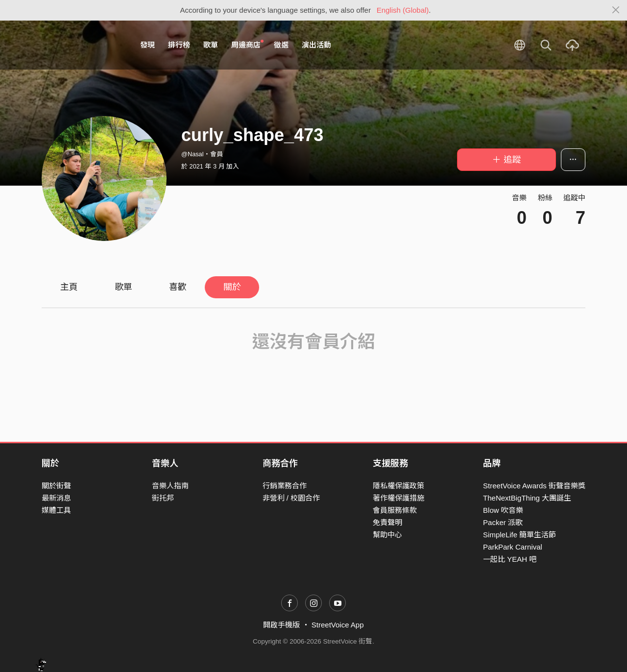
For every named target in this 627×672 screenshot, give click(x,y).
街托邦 (163, 498)
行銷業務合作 (285, 486)
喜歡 (178, 287)
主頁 (69, 287)
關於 (232, 287)
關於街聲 (56, 486)
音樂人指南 (170, 486)
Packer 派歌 (503, 522)
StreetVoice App (338, 625)
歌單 (211, 45)
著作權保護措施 (398, 498)
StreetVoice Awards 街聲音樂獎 (534, 486)
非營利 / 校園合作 (291, 498)
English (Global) (403, 10)
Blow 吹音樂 (503, 510)
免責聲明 (387, 522)
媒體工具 (56, 510)
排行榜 (179, 45)
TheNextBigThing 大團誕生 (527, 498)
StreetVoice (82, 45)
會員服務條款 (395, 510)
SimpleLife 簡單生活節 (519, 535)
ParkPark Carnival (513, 547)
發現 (147, 45)
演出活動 (316, 45)
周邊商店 (247, 45)
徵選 (281, 45)
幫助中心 (387, 535)
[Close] (616, 10)
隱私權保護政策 (398, 486)
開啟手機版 (281, 625)
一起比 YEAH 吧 (510, 559)
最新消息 (56, 498)
